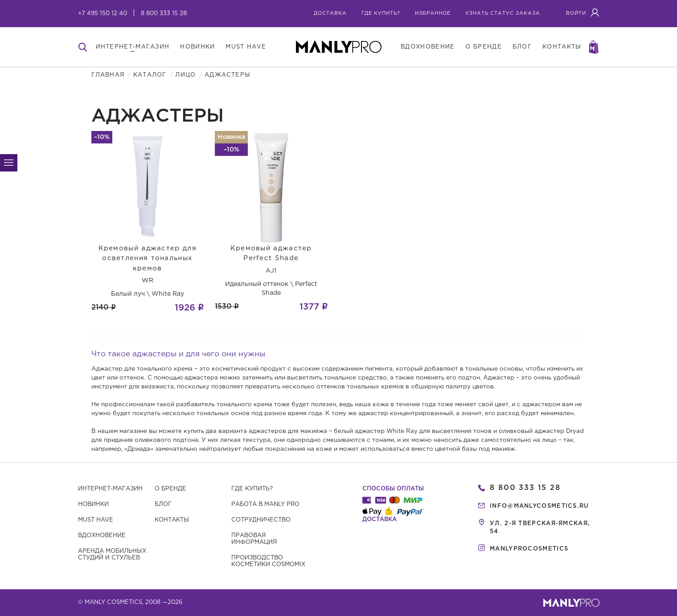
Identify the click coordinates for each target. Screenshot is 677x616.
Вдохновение (102, 536)
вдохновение (428, 47)
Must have (96, 520)
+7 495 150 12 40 (103, 14)
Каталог (150, 75)
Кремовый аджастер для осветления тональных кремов (148, 258)
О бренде (170, 489)
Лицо (185, 75)
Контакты (172, 520)
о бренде (483, 47)
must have (246, 47)
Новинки (93, 504)
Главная (108, 75)
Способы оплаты (393, 489)
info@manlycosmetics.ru (540, 506)
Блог (163, 504)
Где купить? (252, 489)
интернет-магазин (133, 47)
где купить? (381, 13)
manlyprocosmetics (529, 549)
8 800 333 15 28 (164, 14)
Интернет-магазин (110, 489)
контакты (562, 47)
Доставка (330, 13)
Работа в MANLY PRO (265, 504)
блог (522, 47)
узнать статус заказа (503, 13)
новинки (197, 47)
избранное (433, 13)
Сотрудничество (261, 520)
